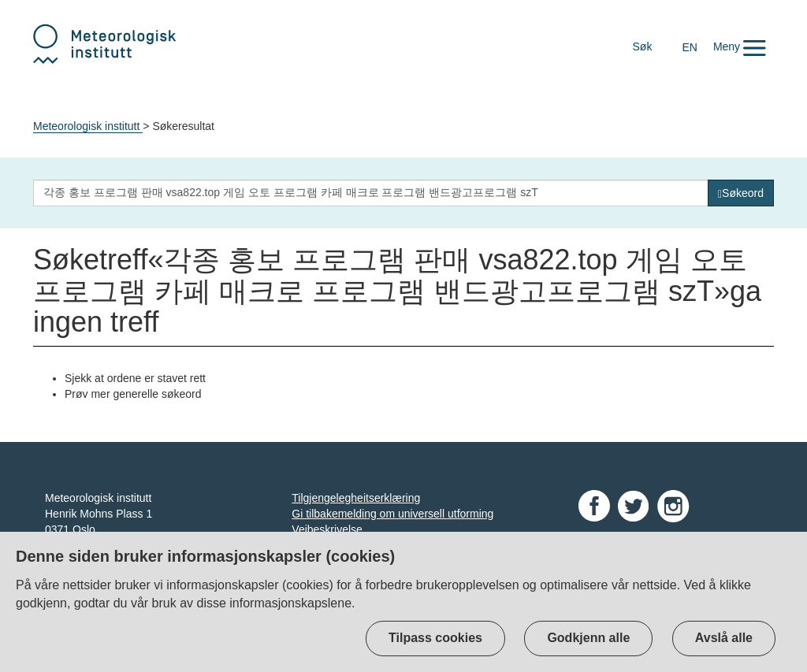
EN (689, 47)
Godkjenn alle (588, 638)
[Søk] (741, 193)
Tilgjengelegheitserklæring (356, 498)
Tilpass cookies (435, 638)
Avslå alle (724, 638)
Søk (643, 46)
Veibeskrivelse (327, 529)
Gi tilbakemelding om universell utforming (392, 514)
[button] (740, 46)
